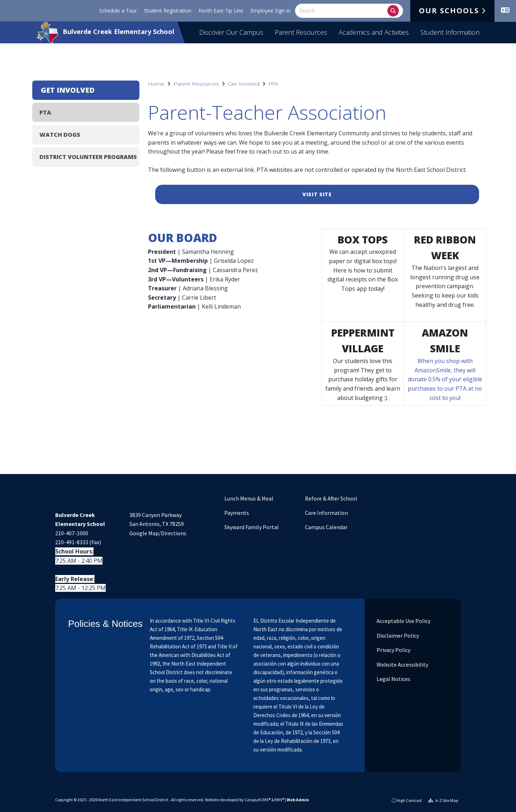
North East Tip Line (221, 11)
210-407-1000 (72, 533)
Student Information (450, 32)
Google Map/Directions (158, 533)
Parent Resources (301, 32)
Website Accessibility (402, 664)
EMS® (279, 800)
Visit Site (317, 194)
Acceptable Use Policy (403, 621)
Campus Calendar (326, 527)
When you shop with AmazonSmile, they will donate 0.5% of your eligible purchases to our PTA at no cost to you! (445, 379)
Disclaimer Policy (397, 635)
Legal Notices (393, 679)
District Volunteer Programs (88, 157)
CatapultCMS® (257, 800)
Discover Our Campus (231, 32)
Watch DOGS (60, 135)
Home (156, 84)
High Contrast (409, 800)
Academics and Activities (374, 32)
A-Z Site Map (443, 800)
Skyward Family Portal (252, 527)
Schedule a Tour (118, 11)
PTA (273, 84)
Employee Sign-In (271, 11)
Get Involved (244, 84)
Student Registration (168, 11)
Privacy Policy (393, 650)
